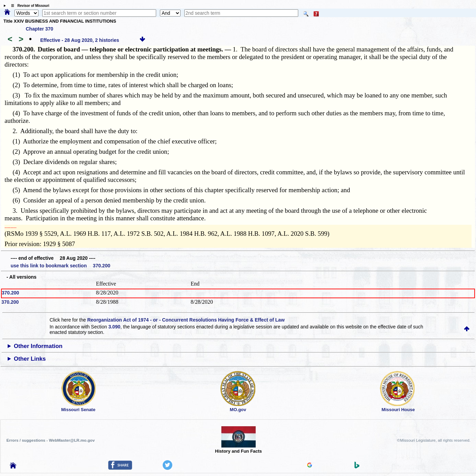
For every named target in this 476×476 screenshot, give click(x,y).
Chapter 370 (39, 29)
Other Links (30, 359)
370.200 (10, 293)
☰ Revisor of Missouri (28, 6)
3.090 (114, 327)
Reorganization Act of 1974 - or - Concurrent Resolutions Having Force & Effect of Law (186, 320)
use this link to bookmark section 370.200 (60, 266)
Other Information (38, 346)
